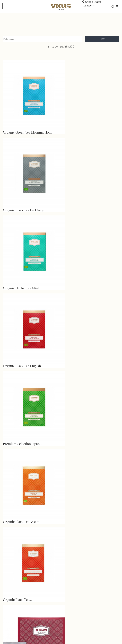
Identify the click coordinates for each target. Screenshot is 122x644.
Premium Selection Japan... (23, 269)
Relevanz (43, 39)
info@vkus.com (11, 554)
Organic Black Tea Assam (81, 269)
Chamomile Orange (17, 483)
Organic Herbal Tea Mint (21, 197)
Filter (102, 39)
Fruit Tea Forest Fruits (79, 340)
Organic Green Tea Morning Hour (27, 126)
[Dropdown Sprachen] (89, 6)
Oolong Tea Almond (17, 412)
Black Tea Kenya (74, 412)
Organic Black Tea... (17, 340)
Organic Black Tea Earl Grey (83, 126)
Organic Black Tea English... (83, 197)
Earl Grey (69, 483)
